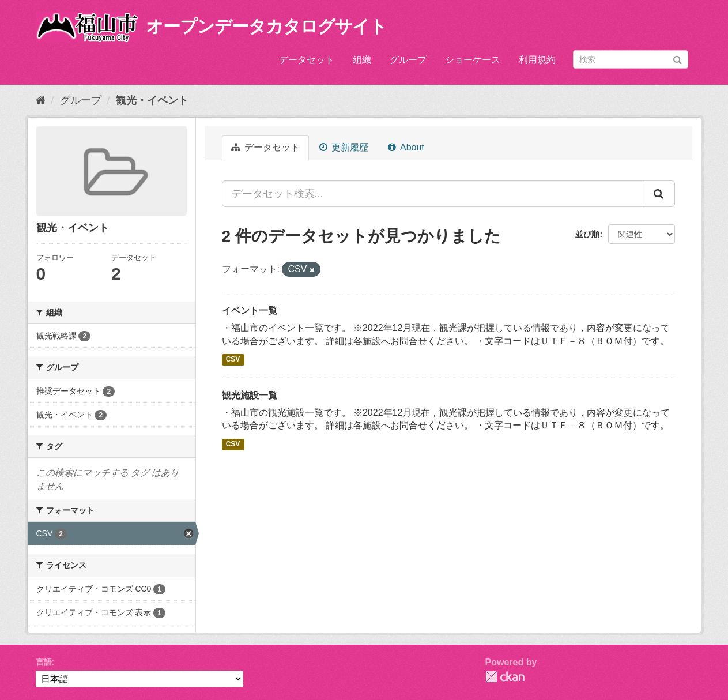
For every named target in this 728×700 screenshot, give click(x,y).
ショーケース (473, 60)
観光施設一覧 (250, 395)
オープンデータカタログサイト (266, 26)
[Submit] (678, 59)
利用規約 (537, 60)
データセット (307, 60)
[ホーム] (41, 100)
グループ (408, 60)
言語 (44, 662)
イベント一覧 (250, 311)
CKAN (505, 677)
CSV (233, 360)
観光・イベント (152, 100)
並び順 (587, 234)
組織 (362, 60)
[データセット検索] (631, 59)
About (406, 147)
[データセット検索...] (433, 194)
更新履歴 (344, 147)
